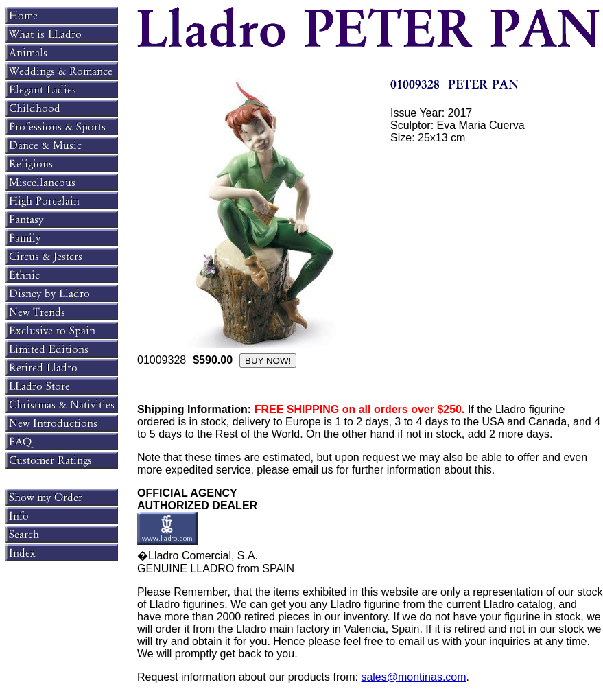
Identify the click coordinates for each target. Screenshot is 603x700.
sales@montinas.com (413, 677)
